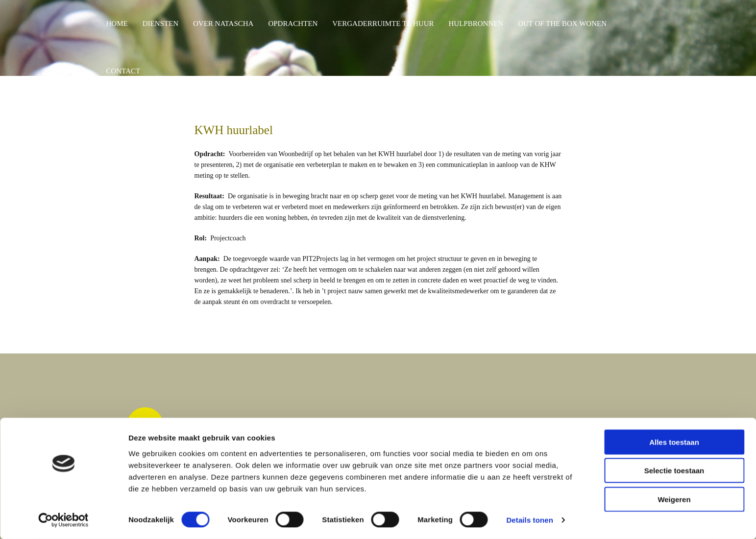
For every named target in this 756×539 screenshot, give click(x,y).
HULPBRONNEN (476, 23)
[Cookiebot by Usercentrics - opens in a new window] (63, 520)
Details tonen (529, 520)
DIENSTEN (160, 23)
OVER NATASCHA (223, 23)
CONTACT (123, 71)
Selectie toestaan (674, 470)
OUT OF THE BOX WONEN (562, 23)
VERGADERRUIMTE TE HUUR (383, 23)
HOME (117, 23)
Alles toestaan (674, 441)
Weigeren (674, 499)
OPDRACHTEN (293, 23)
